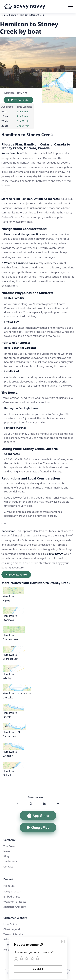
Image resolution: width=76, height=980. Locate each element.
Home (4, 15)
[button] (70, 6)
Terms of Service (13, 934)
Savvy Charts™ (12, 891)
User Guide (10, 924)
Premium (9, 886)
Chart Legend (12, 929)
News (7, 851)
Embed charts (12, 897)
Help (6, 950)
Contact (8, 867)
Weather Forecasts (15, 902)
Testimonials (11, 861)
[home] (25, 6)
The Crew (9, 846)
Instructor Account (15, 907)
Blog (6, 856)
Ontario (13, 15)
